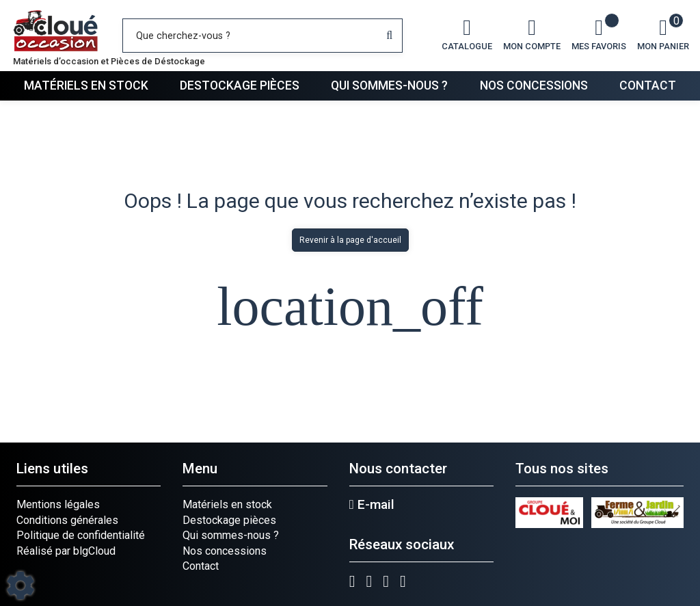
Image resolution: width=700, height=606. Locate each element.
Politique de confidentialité (81, 535)
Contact (648, 85)
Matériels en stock (86, 85)
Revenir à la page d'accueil (350, 240)
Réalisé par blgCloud (66, 551)
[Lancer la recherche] (389, 36)
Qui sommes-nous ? (389, 85)
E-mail (372, 505)
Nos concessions (534, 85)
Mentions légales (58, 504)
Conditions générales (67, 520)
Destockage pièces (240, 85)
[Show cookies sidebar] (21, 585)
